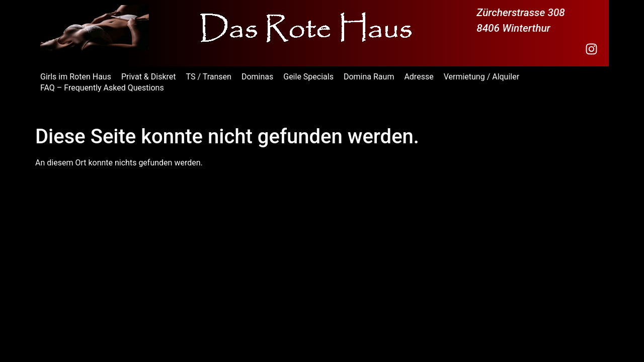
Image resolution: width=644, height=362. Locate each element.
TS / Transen (209, 77)
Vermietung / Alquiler (482, 77)
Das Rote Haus (75, 110)
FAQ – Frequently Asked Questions (102, 88)
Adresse (419, 77)
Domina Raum (369, 77)
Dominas (257, 77)
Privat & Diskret (149, 77)
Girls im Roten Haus (76, 77)
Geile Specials (308, 77)
